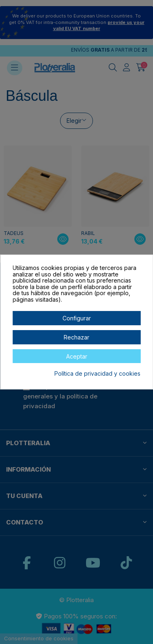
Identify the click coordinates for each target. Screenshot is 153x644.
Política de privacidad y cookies (97, 374)
